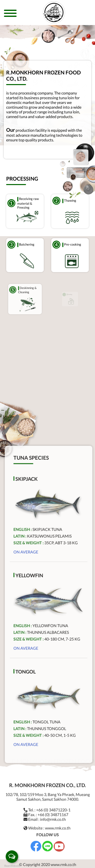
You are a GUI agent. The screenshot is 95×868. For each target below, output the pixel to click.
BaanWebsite (12, 866)
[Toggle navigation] (10, 15)
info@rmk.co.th (53, 817)
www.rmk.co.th (58, 825)
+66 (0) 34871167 (53, 812)
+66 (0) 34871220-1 (53, 807)
